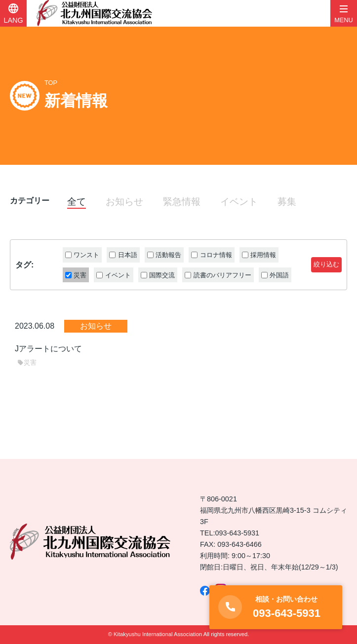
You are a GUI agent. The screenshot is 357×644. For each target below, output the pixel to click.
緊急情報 (182, 202)
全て (77, 202)
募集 (287, 202)
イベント (239, 202)
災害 (27, 362)
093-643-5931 (237, 533)
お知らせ (124, 202)
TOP (51, 83)
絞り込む (326, 264)
